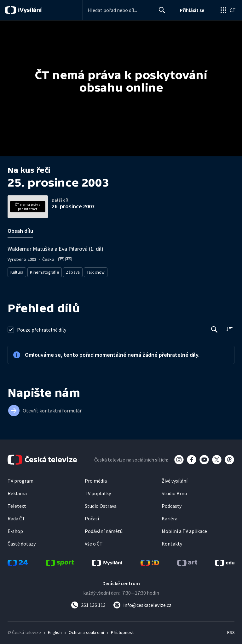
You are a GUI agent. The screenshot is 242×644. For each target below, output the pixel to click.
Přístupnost (122, 631)
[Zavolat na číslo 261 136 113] (88, 603)
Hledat (160, 13)
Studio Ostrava (101, 504)
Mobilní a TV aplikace (184, 529)
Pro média (96, 479)
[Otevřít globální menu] (228, 10)
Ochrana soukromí (86, 631)
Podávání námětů (104, 529)
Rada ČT (16, 517)
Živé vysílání (175, 479)
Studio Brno (174, 492)
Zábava (74, 271)
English (55, 631)
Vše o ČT (94, 542)
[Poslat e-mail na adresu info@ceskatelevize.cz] (142, 603)
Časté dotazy (22, 542)
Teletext (17, 504)
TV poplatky (98, 492)
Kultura (18, 271)
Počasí (92, 517)
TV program (20, 479)
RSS (231, 631)
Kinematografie (46, 271)
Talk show (98, 271)
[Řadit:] (229, 327)
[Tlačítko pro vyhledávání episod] (214, 328)
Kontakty (172, 542)
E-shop (15, 529)
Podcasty (172, 504)
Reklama (17, 492)
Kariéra (170, 517)
